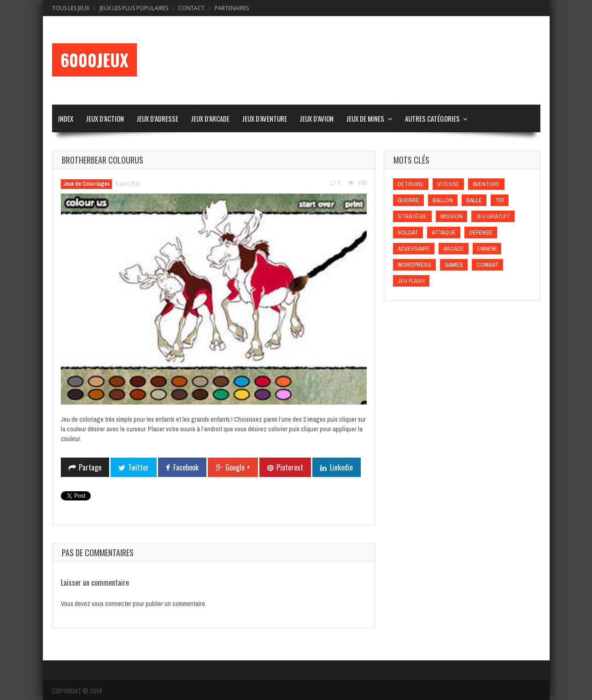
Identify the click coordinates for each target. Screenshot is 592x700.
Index (66, 118)
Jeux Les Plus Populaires (134, 8)
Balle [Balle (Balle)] (474, 200)
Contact (191, 8)
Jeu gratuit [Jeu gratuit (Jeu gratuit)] (493, 216)
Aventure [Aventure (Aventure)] (486, 184)
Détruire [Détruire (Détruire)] (411, 184)
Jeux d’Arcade (210, 118)
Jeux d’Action (105, 118)
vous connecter (111, 604)
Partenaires (232, 8)
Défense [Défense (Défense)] (481, 232)
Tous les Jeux (71, 8)
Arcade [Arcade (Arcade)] (454, 249)
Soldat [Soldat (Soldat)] (408, 232)
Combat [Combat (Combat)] (487, 265)
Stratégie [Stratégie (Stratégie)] (412, 216)
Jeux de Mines (365, 118)
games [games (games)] (454, 265)
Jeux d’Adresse (157, 118)
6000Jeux (94, 60)
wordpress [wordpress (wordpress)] (414, 265)
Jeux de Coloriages (86, 184)
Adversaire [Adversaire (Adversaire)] (414, 249)
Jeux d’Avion (317, 118)
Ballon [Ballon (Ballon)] (443, 200)
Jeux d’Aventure (264, 118)
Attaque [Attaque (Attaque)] (444, 232)
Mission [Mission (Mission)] (451, 216)
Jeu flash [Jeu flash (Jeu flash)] (411, 281)
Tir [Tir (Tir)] (500, 200)
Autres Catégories (432, 118)
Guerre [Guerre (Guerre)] (408, 200)
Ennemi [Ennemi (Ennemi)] (487, 249)
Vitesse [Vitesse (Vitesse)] (448, 184)
